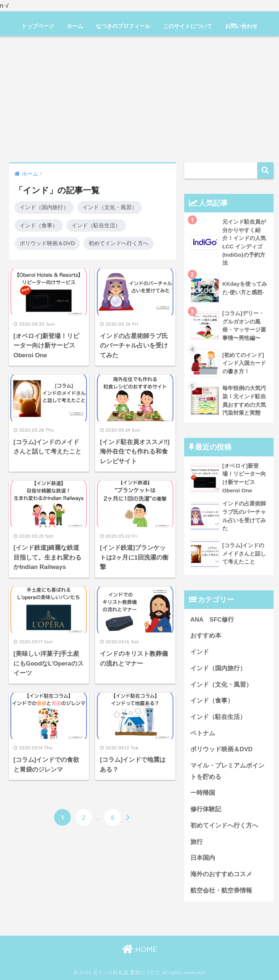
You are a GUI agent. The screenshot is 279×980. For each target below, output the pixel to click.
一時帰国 (203, 793)
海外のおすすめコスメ (221, 874)
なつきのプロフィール (123, 26)
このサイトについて (188, 26)
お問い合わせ (241, 26)
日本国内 (203, 858)
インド (200, 652)
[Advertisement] (139, 99)
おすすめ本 (206, 636)
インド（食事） (39, 225)
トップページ (38, 26)
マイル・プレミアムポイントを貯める (227, 771)
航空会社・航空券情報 (221, 890)
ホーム (75, 26)
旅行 (197, 842)
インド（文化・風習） (110, 207)
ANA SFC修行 (212, 620)
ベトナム (203, 733)
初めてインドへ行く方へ (119, 243)
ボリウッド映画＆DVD (47, 243)
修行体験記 (206, 809)
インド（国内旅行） (44, 207)
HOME (139, 949)
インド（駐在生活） (96, 225)
